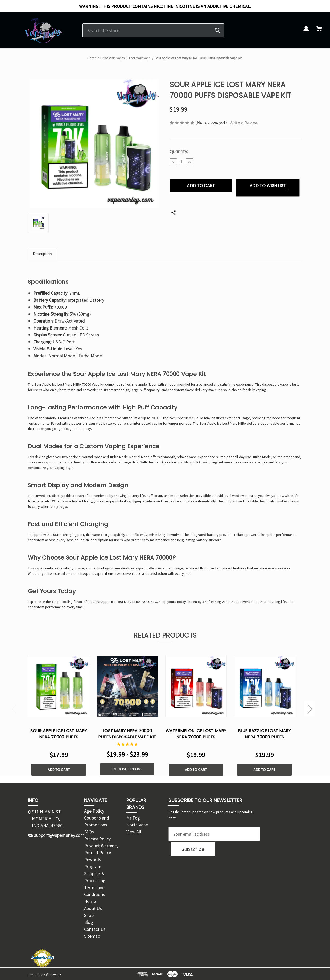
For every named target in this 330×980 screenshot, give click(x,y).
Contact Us (95, 929)
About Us (93, 908)
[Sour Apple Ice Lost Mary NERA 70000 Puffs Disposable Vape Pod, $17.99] (59, 687)
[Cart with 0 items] (319, 32)
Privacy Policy (97, 839)
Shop (89, 915)
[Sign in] (306, 32)
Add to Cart (59, 770)
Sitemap (92, 936)
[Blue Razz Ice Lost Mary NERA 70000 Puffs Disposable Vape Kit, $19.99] (265, 687)
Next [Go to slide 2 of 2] (309, 709)
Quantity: (179, 152)
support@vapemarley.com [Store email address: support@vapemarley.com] (59, 835)
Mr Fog (133, 818)
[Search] (217, 30)
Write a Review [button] (244, 123)
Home (90, 901)
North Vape (137, 825)
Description (42, 254)
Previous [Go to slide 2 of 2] (14, 709)
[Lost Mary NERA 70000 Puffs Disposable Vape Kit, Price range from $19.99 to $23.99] (127, 687)
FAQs (89, 832)
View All (134, 832)
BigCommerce (52, 974)
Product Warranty (101, 846)
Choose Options (127, 769)
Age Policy (94, 811)
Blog (89, 922)
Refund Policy (97, 853)
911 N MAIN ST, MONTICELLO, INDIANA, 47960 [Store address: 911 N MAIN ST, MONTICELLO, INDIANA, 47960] (47, 819)
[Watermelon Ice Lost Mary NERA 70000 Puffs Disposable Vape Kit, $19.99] (196, 687)
